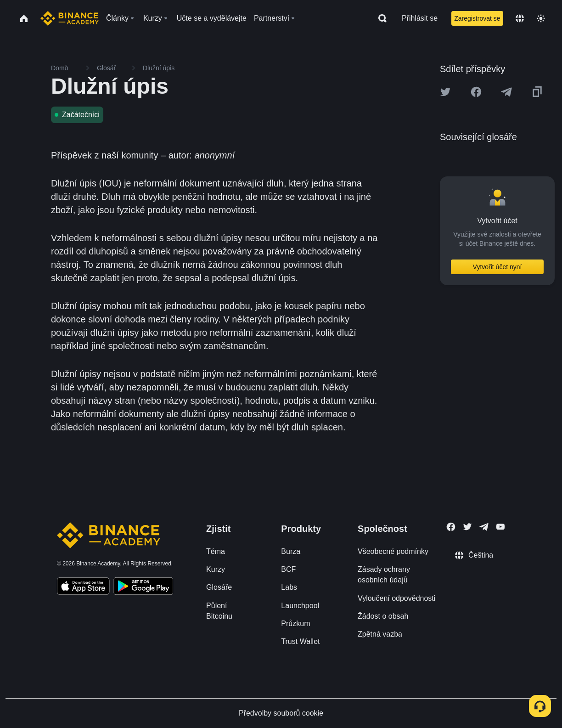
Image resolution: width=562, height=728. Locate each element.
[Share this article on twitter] (445, 92)
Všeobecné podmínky (393, 551)
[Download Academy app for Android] (143, 587)
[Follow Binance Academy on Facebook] (451, 527)
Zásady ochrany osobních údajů (384, 575)
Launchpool (300, 606)
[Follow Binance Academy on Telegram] (484, 527)
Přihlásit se (420, 18)
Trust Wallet (300, 641)
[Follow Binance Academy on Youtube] (500, 527)
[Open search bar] (380, 18)
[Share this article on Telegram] (506, 92)
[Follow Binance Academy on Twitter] (467, 527)
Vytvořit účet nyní (497, 267)
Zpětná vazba (380, 634)
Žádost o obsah (383, 616)
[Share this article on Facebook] (476, 92)
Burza (291, 551)
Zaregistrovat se (477, 18)
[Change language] (520, 18)
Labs (289, 587)
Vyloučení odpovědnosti (396, 598)
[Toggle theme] (541, 18)
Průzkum (295, 624)
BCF (288, 569)
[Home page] (70, 18)
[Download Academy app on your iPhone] (83, 587)
